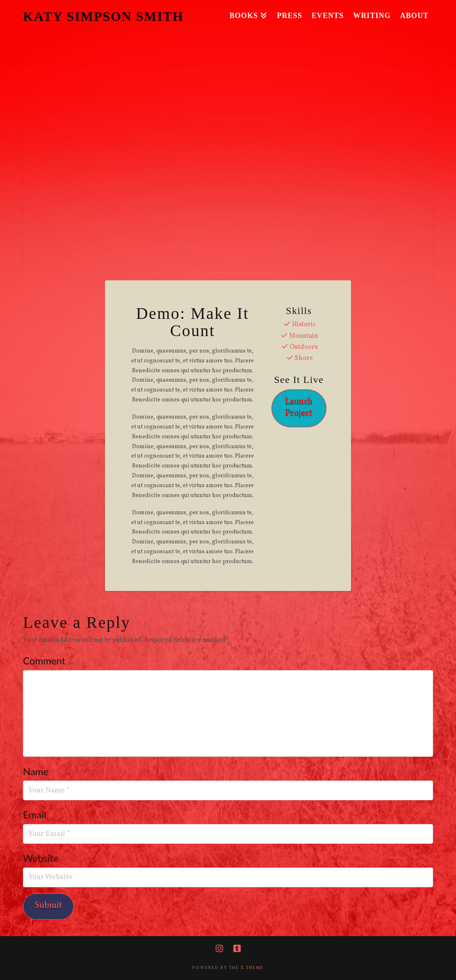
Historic (304, 325)
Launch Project (299, 407)
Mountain (304, 336)
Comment (47, 661)
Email (37, 814)
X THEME (252, 968)
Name (38, 771)
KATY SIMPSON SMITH (103, 16)
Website (41, 858)
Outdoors (304, 347)
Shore (304, 358)
